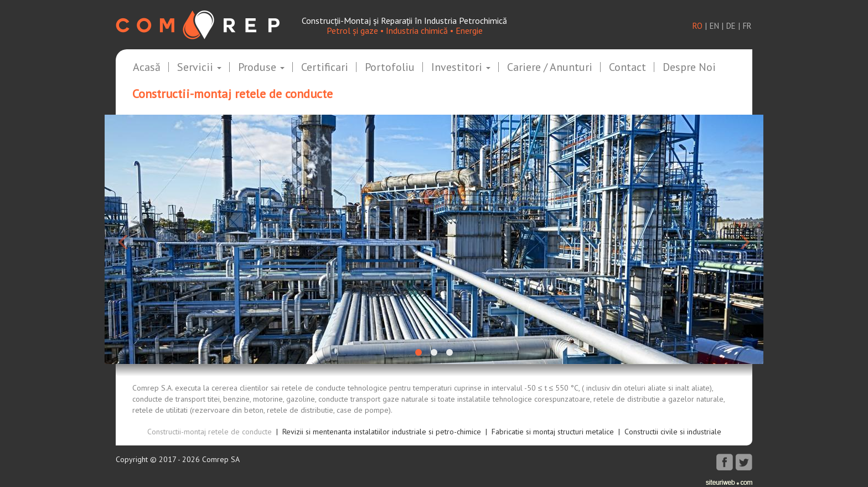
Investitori (461, 68)
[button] (154, 239)
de (731, 26)
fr (747, 26)
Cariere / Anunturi (550, 68)
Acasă (147, 68)
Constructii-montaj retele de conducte (210, 432)
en (714, 26)
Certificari (325, 68)
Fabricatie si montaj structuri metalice (553, 432)
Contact (627, 68)
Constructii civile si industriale (673, 432)
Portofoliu (390, 68)
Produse (261, 68)
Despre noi (689, 68)
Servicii (199, 68)
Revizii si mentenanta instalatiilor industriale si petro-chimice (382, 432)
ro (697, 26)
